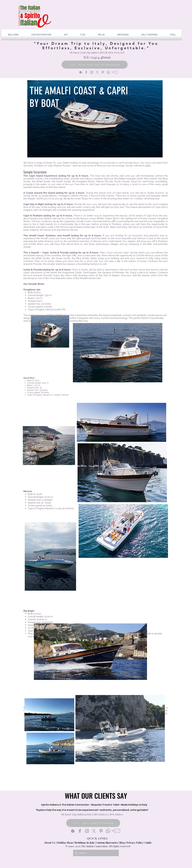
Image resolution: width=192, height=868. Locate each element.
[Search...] (96, 853)
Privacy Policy (135, 843)
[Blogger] (81, 72)
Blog (122, 843)
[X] (97, 72)
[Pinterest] (103, 72)
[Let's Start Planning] (93, 823)
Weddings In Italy (85, 843)
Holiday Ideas (65, 843)
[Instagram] (92, 72)
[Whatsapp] (108, 72)
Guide (148, 843)
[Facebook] (86, 72)
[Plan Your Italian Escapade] (95, 65)
